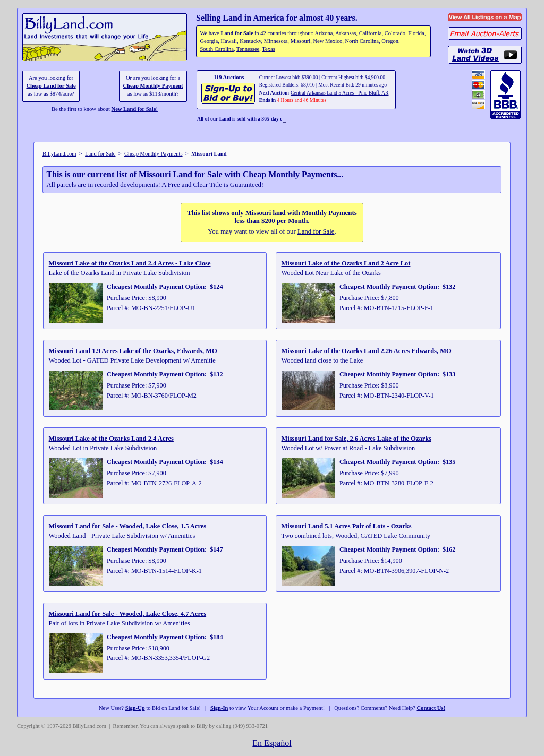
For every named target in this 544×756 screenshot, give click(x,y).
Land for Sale (237, 33)
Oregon (390, 41)
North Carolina (362, 41)
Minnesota (276, 41)
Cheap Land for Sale (51, 86)
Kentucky (250, 41)
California (371, 33)
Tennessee (248, 49)
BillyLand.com (59, 154)
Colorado (395, 33)
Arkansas (346, 33)
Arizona (324, 33)
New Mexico (328, 41)
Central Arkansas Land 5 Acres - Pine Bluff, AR (339, 93)
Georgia (209, 41)
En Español (272, 743)
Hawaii (228, 41)
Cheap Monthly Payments (154, 154)
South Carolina (217, 49)
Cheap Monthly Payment (153, 86)
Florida (416, 33)
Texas (268, 49)
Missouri (301, 41)
